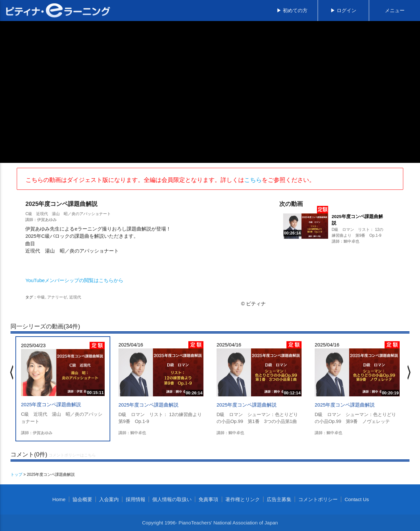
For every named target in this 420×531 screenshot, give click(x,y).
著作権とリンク (243, 499)
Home (59, 499)
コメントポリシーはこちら (72, 455)
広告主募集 (279, 499)
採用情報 (136, 499)
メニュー (395, 10)
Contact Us (357, 499)
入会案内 (109, 499)
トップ (16, 475)
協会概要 (82, 499)
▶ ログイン (343, 10)
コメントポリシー (318, 499)
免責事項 (208, 499)
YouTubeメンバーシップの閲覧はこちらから (74, 280)
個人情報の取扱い (172, 499)
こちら (253, 180)
